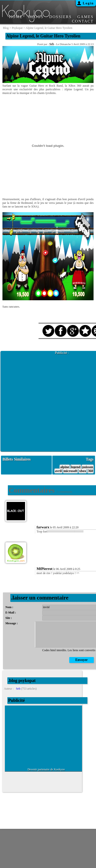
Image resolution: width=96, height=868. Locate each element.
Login (88, 3)
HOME (16, 17)
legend (76, 467)
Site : (9, 618)
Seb (52, 44)
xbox (83, 471)
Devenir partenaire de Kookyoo (46, 769)
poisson (88, 467)
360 (90, 471)
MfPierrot (45, 569)
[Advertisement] (48, 403)
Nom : (9, 607)
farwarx (43, 527)
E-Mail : (11, 613)
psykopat (17, 28)
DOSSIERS (60, 17)
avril (58, 471)
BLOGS (36, 17)
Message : (12, 623)
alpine (65, 467)
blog (6, 28)
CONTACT (83, 21)
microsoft (71, 471)
